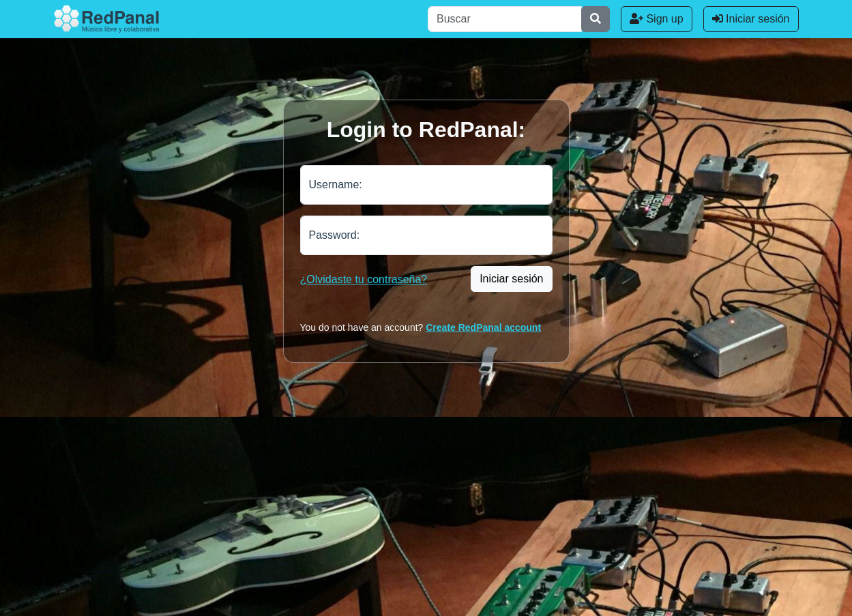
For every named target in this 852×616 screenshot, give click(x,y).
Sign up (657, 19)
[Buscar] (505, 19)
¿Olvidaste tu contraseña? (364, 279)
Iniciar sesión (751, 19)
